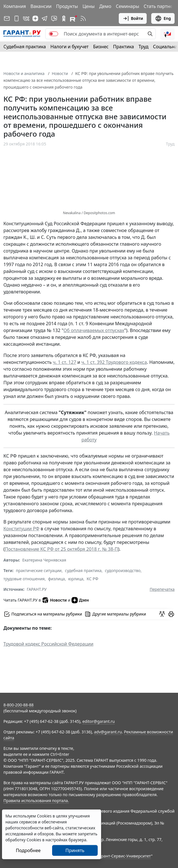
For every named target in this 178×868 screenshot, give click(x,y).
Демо (105, 6)
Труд (143, 47)
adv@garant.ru (108, 732)
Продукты (67, 6)
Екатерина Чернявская (44, 560)
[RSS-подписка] (83, 18)
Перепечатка (162, 589)
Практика (123, 47)
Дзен (80, 600)
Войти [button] (133, 18)
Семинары (128, 6)
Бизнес (101, 47)
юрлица (76, 579)
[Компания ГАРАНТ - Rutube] (73, 18)
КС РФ (92, 579)
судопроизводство (123, 570)
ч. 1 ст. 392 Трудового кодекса (114, 362)
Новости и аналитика (24, 73)
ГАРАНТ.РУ (37, 589)
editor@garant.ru (99, 721)
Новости (60, 73)
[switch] (54, 34)
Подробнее (28, 850)
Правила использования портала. (36, 801)
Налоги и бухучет (69, 47)
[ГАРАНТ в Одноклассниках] (64, 18)
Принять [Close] (75, 850)
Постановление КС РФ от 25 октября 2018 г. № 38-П (61, 549)
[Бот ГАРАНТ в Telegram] (54, 18)
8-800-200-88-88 (19, 705)
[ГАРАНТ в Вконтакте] (26, 18)
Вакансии (41, 6)
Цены (89, 6)
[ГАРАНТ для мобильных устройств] (17, 18)
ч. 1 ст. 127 (65, 362)
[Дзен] (35, 18)
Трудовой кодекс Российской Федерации (48, 644)
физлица (57, 579)
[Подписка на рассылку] (7, 18)
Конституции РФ (21, 529)
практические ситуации (39, 570)
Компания (15, 6)
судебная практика (83, 570)
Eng (163, 18)
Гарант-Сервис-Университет (124, 856)
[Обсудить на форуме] (162, 614)
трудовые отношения (24, 579)
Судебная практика (25, 47)
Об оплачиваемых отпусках (94, 330)
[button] (167, 34)
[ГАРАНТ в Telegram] (44, 18)
